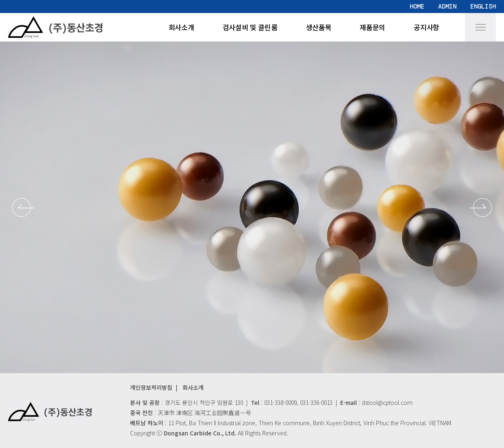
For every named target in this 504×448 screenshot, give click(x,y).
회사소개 (181, 27)
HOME (417, 7)
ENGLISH (483, 7)
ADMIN (447, 7)
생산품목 (319, 27)
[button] (23, 208)
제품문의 (373, 27)
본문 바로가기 (0, 0)
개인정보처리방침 (151, 387)
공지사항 (427, 27)
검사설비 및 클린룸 (250, 27)
